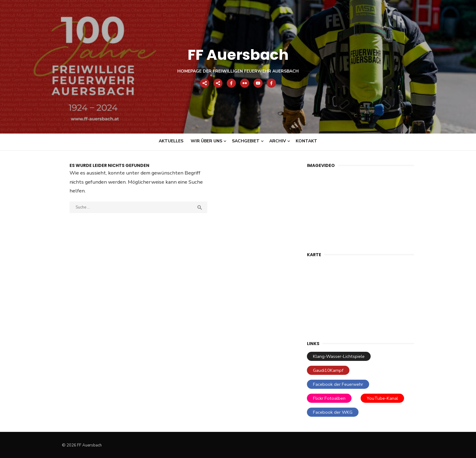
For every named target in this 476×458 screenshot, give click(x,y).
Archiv (278, 141)
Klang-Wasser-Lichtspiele (339, 356)
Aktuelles (171, 141)
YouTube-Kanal (382, 398)
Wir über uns (206, 141)
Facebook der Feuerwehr (338, 384)
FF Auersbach (238, 55)
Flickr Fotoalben (329, 398)
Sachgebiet (246, 141)
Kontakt (306, 141)
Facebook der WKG (333, 412)
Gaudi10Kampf (328, 370)
